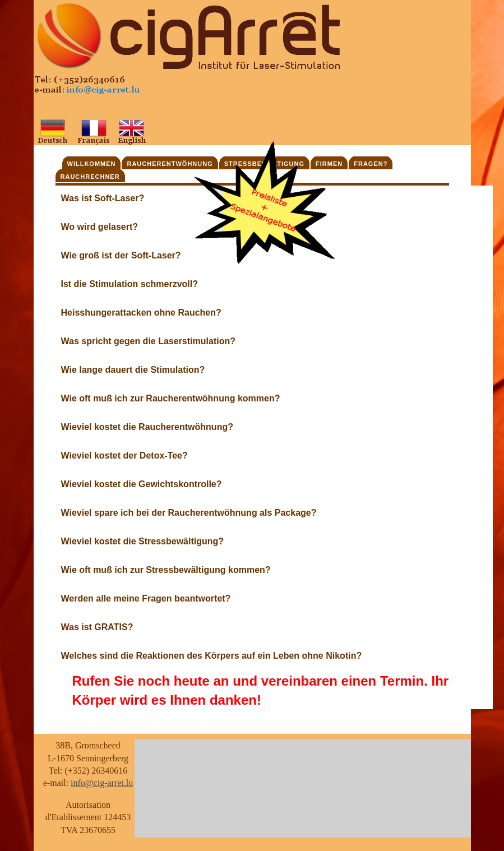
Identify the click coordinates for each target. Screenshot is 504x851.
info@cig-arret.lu (102, 783)
